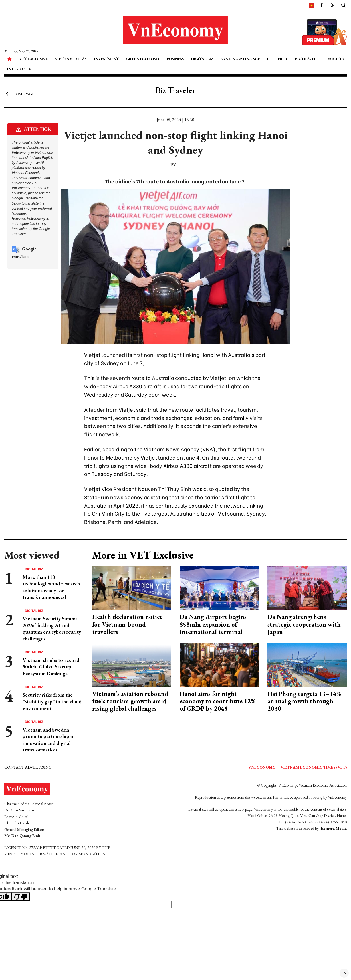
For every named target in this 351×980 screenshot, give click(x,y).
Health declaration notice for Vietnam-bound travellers (127, 624)
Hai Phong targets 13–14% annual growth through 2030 (304, 701)
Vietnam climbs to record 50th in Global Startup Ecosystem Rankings (51, 667)
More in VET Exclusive (143, 555)
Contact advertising (28, 767)
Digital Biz (202, 59)
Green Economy (143, 59)
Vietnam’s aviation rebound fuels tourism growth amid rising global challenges (130, 701)
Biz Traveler (308, 59)
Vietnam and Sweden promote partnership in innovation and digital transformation (49, 740)
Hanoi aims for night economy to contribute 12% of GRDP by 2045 (218, 701)
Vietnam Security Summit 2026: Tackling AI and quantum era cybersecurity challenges (52, 628)
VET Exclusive (33, 59)
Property (277, 59)
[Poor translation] (21, 897)
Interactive (20, 69)
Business (175, 59)
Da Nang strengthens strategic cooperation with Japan (304, 624)
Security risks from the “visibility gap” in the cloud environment (52, 702)
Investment (106, 59)
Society (336, 59)
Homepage (19, 94)
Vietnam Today (71, 59)
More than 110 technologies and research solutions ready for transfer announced (51, 587)
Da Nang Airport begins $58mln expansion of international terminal (213, 624)
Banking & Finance (240, 59)
